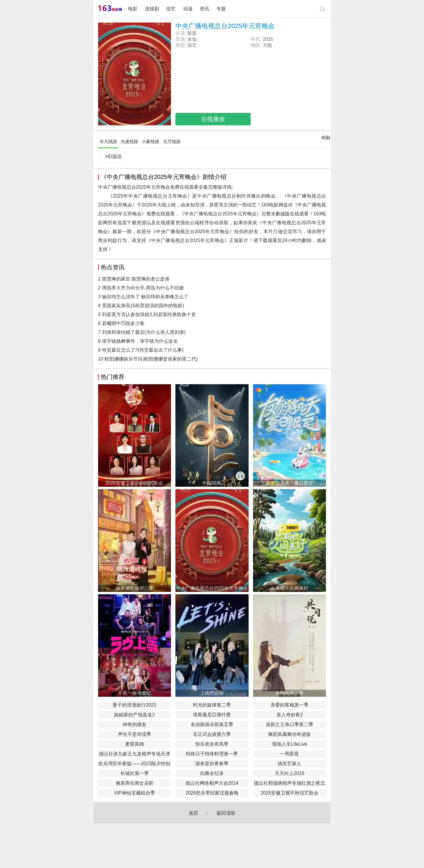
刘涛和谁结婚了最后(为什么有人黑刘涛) (144, 332)
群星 (192, 33)
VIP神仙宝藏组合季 (135, 793)
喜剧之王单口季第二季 (289, 724)
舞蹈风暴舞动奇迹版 (289, 734)
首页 (193, 813)
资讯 (204, 9)
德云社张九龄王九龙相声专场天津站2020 (135, 755)
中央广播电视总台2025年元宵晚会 (212, 588)
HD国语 (113, 157)
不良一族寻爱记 (135, 693)
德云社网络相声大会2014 (212, 783)
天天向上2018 (289, 773)
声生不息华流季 (135, 734)
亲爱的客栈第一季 (289, 705)
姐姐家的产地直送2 (134, 715)
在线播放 (213, 119)
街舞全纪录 (212, 773)
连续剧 (152, 9)
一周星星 (289, 754)
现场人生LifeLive (290, 744)
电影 (133, 9)
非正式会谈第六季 (212, 734)
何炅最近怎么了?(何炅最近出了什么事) (143, 350)
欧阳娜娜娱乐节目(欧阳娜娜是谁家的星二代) (151, 359)
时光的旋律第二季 (212, 705)
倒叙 (326, 139)
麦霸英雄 (135, 744)
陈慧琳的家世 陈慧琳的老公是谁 (136, 279)
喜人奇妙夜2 (290, 715)
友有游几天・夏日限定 (289, 483)
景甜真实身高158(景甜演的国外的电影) (143, 306)
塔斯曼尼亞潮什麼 (212, 715)
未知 (192, 39)
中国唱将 (212, 483)
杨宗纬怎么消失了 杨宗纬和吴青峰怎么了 (145, 297)
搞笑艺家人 (289, 764)
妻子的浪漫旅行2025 (135, 705)
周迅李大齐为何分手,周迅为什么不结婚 (143, 288)
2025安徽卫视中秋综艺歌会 (135, 483)
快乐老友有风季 (212, 744)
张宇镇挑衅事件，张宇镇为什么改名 (140, 341)
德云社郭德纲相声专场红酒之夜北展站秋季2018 (289, 784)
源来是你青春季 (212, 764)
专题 (222, 9)
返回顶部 (226, 813)
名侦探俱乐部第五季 (212, 724)
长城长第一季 (135, 773)
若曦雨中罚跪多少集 (123, 323)
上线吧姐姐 (212, 693)
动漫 (188, 9)
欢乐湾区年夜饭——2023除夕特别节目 (135, 764)
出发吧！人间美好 (289, 588)
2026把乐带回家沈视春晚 (212, 793)
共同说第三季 (289, 693)
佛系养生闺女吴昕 (135, 783)
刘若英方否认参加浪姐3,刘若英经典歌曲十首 (149, 314)
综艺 (171, 9)
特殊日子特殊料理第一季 (212, 754)
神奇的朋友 (135, 724)
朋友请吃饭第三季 (135, 588)
